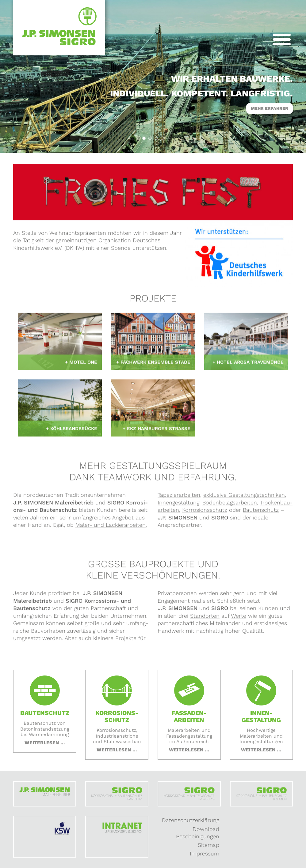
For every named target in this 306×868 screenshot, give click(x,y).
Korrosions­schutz (205, 512)
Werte (239, 618)
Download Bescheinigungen (198, 833)
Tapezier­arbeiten (179, 497)
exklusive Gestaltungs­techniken (244, 497)
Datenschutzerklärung (191, 820)
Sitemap (208, 845)
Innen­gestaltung (178, 505)
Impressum (205, 853)
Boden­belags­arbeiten (230, 505)
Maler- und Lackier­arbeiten (111, 527)
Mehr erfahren (270, 108)
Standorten (205, 618)
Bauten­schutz (261, 512)
